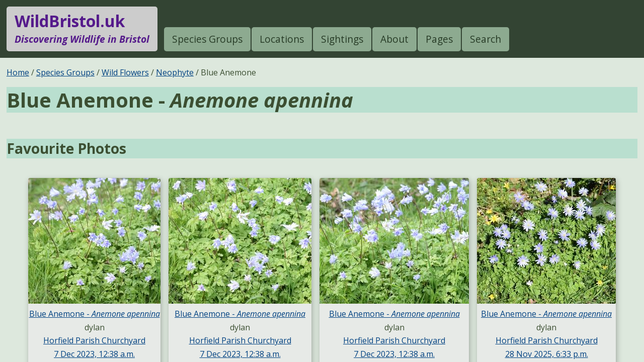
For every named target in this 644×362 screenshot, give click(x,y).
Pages (439, 39)
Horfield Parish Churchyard (94, 340)
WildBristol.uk (82, 29)
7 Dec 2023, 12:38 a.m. (94, 354)
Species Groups (207, 39)
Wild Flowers (125, 72)
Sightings (342, 39)
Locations (282, 39)
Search (486, 39)
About (394, 39)
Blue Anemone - (95, 314)
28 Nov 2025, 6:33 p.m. (547, 354)
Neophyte (175, 72)
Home (18, 72)
